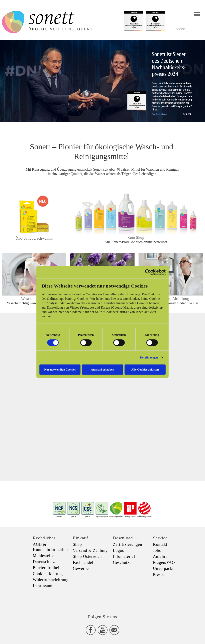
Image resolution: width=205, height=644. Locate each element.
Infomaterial (124, 556)
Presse (159, 574)
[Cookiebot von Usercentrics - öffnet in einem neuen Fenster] (148, 272)
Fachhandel (83, 562)
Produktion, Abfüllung (171, 299)
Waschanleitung (34, 299)
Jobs (157, 550)
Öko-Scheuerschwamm (34, 238)
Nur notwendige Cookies (60, 369)
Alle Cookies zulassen (145, 369)
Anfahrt (160, 556)
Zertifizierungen (128, 544)
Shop (77, 544)
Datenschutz (44, 562)
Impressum (43, 586)
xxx (102, 593)
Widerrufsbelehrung (51, 580)
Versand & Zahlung (90, 550)
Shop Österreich (87, 556)
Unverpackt (163, 568)
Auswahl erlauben (102, 369)
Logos (118, 550)
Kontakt (160, 544)
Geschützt (122, 562)
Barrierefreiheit (47, 568)
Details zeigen (149, 357)
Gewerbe (81, 568)
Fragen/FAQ (164, 562)
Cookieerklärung (48, 574)
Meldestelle (43, 556)
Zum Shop (136, 238)
